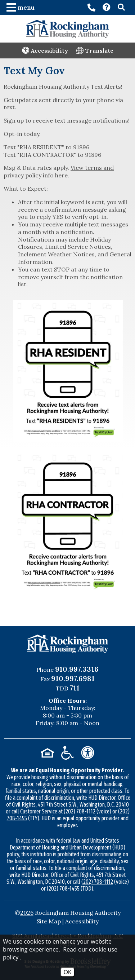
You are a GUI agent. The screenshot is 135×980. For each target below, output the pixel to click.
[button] (21, 8)
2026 (27, 913)
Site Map (49, 921)
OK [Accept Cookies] (67, 972)
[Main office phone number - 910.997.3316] (91, 8)
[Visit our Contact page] (107, 8)
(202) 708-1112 (80, 811)
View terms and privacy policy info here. (59, 171)
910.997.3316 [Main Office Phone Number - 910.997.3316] (77, 669)
